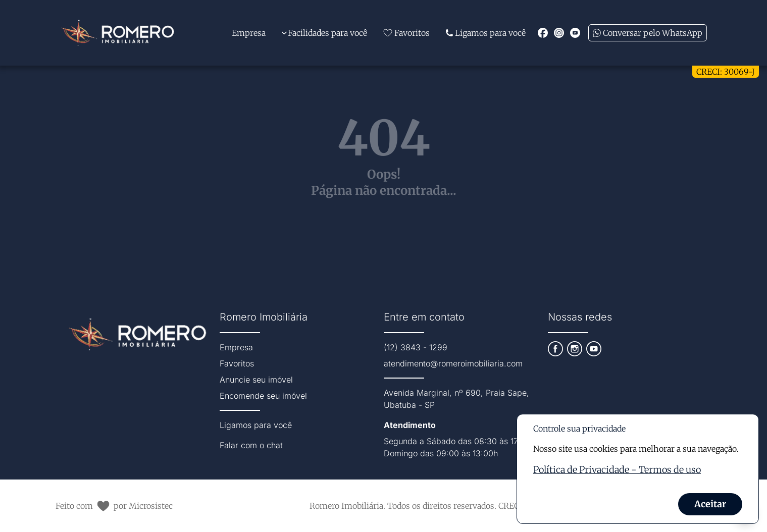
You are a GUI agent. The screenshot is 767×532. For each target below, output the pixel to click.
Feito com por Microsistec (114, 506)
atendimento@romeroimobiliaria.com (453, 363)
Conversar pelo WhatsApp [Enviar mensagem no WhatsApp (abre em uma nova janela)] (648, 33)
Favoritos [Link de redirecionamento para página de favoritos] (406, 33)
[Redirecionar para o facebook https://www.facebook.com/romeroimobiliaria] (543, 33)
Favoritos (237, 363)
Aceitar (710, 504)
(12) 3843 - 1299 (416, 347)
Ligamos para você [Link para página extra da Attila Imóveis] (486, 33)
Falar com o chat (251, 445)
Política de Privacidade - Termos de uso (617, 470)
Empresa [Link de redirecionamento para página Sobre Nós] (249, 33)
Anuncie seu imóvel (256, 380)
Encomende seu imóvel (263, 396)
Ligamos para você (256, 425)
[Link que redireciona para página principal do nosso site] (118, 33)
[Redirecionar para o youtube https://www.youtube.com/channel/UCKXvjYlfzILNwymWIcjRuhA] (575, 33)
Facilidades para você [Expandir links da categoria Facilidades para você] (324, 33)
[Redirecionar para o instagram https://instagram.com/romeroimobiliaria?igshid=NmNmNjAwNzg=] (559, 33)
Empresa (236, 347)
